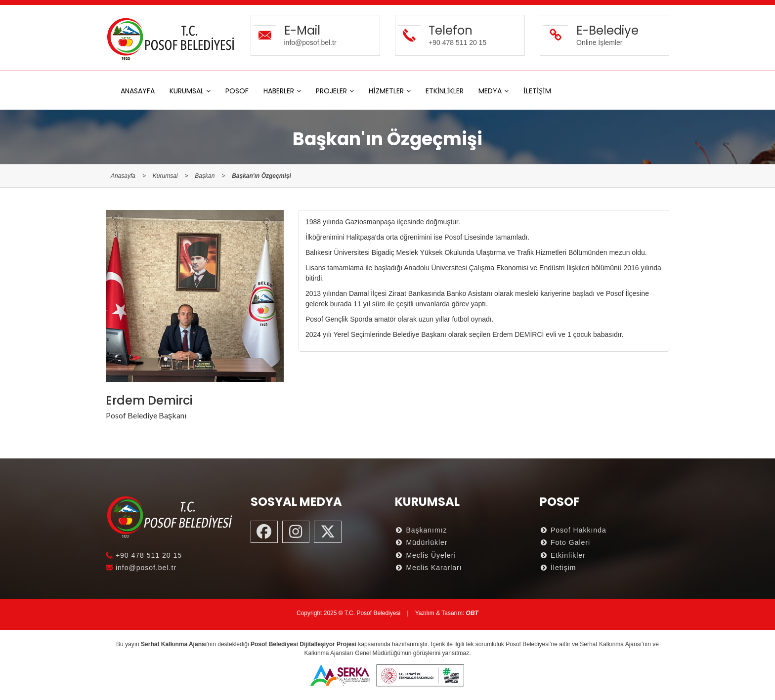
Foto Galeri (565, 542)
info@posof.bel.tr (141, 568)
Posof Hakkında (573, 530)
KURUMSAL (187, 91)
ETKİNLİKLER (445, 91)
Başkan (205, 176)
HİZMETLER (386, 91)
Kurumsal (165, 176)
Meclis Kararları (429, 568)
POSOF (237, 91)
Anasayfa (123, 176)
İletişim (558, 568)
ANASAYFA (138, 91)
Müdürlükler (421, 542)
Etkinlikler (563, 555)
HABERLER (279, 91)
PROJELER (331, 91)
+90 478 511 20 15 (144, 555)
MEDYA (490, 91)
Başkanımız (421, 530)
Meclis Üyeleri (426, 555)
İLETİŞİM (537, 91)
